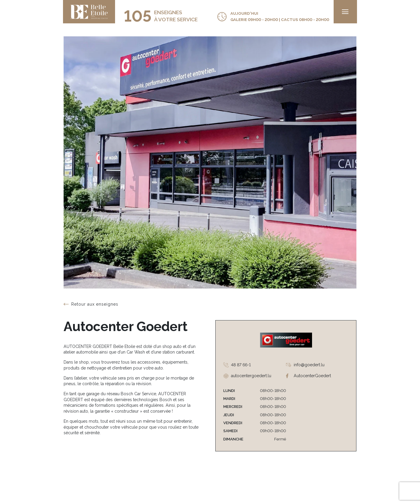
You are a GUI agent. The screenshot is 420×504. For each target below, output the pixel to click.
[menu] (345, 12)
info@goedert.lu (309, 365)
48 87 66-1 (241, 365)
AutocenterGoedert (312, 376)
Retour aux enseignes (95, 304)
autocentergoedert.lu (251, 376)
